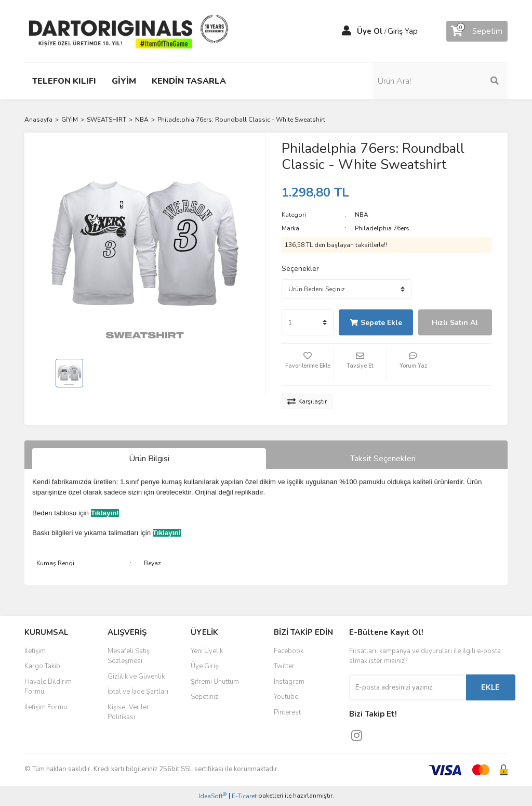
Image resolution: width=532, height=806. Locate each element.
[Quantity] (308, 322)
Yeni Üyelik (207, 651)
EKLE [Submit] (490, 687)
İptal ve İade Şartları (138, 692)
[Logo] (128, 31)
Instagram (289, 682)
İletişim (35, 651)
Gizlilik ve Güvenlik (136, 677)
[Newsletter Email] (408, 687)
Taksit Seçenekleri (383, 459)
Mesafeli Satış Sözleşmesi (129, 656)
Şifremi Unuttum (215, 682)
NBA (362, 215)
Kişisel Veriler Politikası (128, 712)
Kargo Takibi (43, 666)
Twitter (284, 666)
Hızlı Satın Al (455, 323)
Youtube (286, 697)
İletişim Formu (46, 707)
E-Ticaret (244, 796)
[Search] (453, 81)
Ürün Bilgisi (149, 459)
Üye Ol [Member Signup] (370, 31)
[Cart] (477, 31)
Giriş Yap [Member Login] (403, 31)
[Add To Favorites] (308, 365)
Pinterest (287, 712)
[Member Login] (347, 31)
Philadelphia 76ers (382, 228)
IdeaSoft (212, 796)
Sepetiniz (204, 697)
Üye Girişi (205, 666)
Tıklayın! (105, 513)
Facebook (289, 651)
